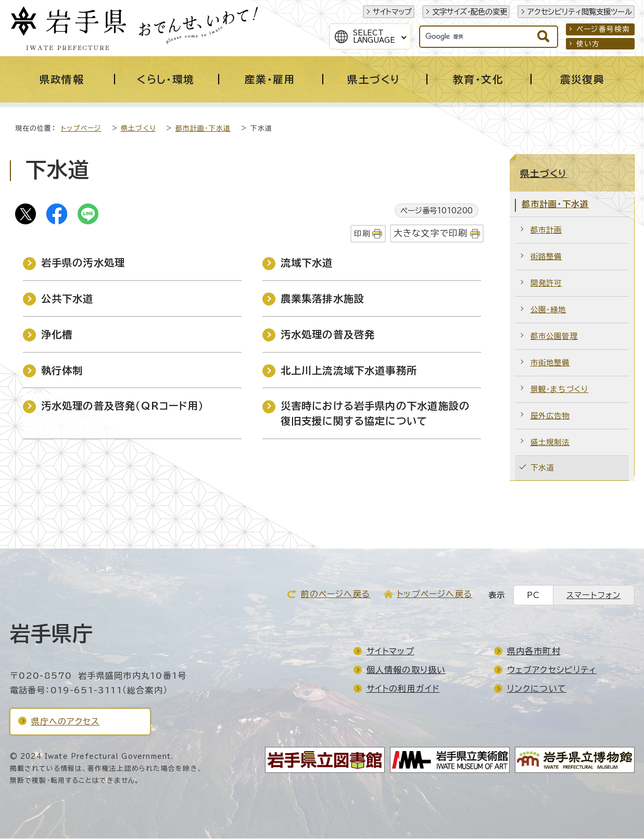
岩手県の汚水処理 (83, 263)
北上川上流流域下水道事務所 (349, 371)
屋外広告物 (550, 416)
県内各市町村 (534, 652)
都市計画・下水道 (203, 129)
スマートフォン (594, 596)
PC (533, 596)
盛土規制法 (550, 443)
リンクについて (537, 689)
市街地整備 (550, 363)
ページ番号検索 (603, 29)
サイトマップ (392, 12)
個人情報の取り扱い (406, 670)
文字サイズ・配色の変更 (470, 12)
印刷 (362, 234)
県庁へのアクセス (66, 722)
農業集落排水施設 (323, 299)
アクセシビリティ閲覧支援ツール (580, 12)
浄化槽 (57, 335)
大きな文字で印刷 (431, 233)
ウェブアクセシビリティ (552, 670)
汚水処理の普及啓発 (328, 335)
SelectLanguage (374, 36)
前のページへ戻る (335, 594)
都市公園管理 (554, 336)
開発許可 (546, 283)
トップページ (81, 129)
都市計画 (546, 230)
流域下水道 (307, 263)
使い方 (588, 44)
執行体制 (62, 371)
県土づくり (138, 129)
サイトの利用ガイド (403, 689)
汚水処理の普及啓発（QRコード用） (123, 406)
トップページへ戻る (434, 594)
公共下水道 (67, 299)
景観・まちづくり (560, 390)
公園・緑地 (548, 310)
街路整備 (546, 257)
